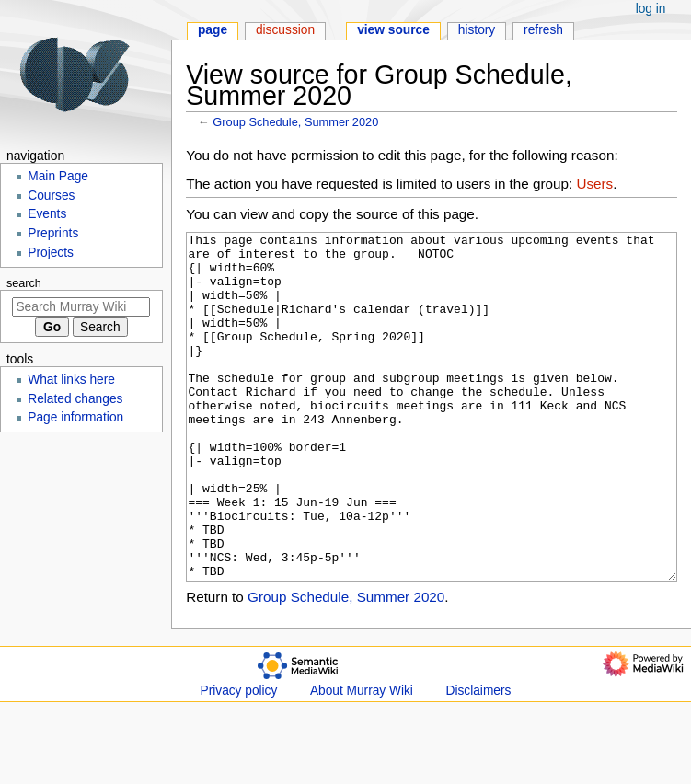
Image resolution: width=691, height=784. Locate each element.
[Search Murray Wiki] (81, 307)
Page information (75, 417)
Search (24, 283)
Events (47, 214)
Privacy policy (239, 760)
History (477, 30)
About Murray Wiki (362, 760)
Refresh (543, 30)
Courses (51, 196)
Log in (651, 9)
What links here (71, 380)
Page (213, 30)
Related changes (75, 399)
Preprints (53, 233)
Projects (51, 253)
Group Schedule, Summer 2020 (295, 122)
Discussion (285, 30)
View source (393, 30)
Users (594, 184)
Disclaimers (479, 760)
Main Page (58, 176)
